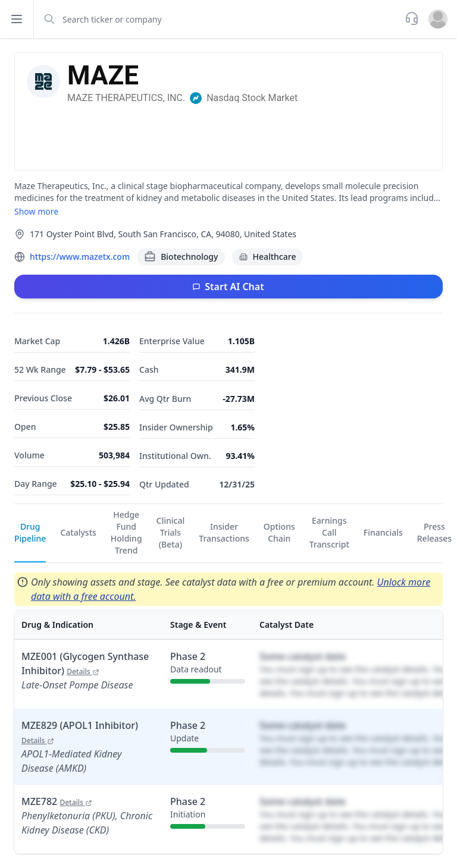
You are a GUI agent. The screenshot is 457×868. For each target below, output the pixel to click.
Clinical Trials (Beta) (171, 532)
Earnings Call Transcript (329, 532)
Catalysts (78, 532)
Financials (383, 532)
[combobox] (218, 19)
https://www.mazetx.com (80, 257)
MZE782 (57, 801)
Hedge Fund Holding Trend (126, 532)
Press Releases (434, 532)
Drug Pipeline (30, 532)
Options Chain (279, 532)
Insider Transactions (224, 532)
